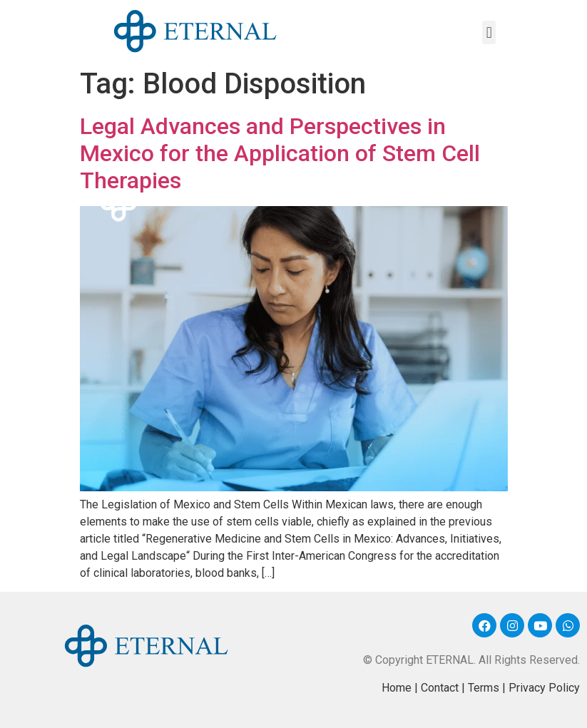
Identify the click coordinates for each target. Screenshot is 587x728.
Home (397, 688)
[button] (489, 32)
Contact (440, 688)
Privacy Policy (544, 688)
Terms (484, 688)
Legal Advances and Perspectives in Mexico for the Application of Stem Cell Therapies (280, 154)
